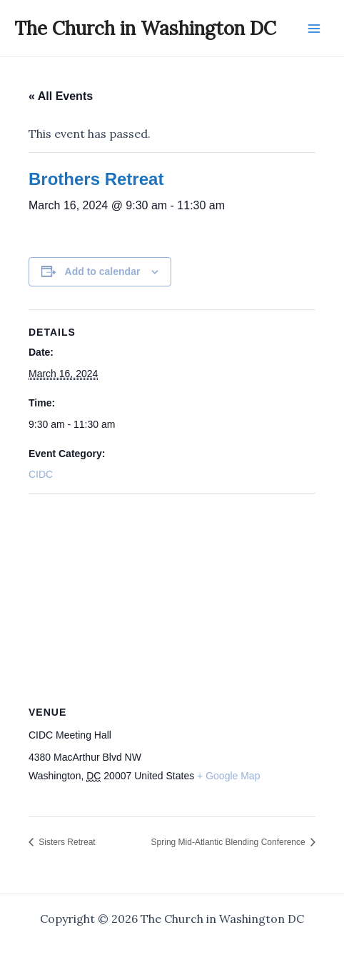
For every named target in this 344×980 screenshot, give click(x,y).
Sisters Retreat (66, 842)
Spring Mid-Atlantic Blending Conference (229, 842)
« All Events (61, 96)
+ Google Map (228, 776)
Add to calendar (103, 271)
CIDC (41, 474)
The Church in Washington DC (145, 28)
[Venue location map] (172, 597)
